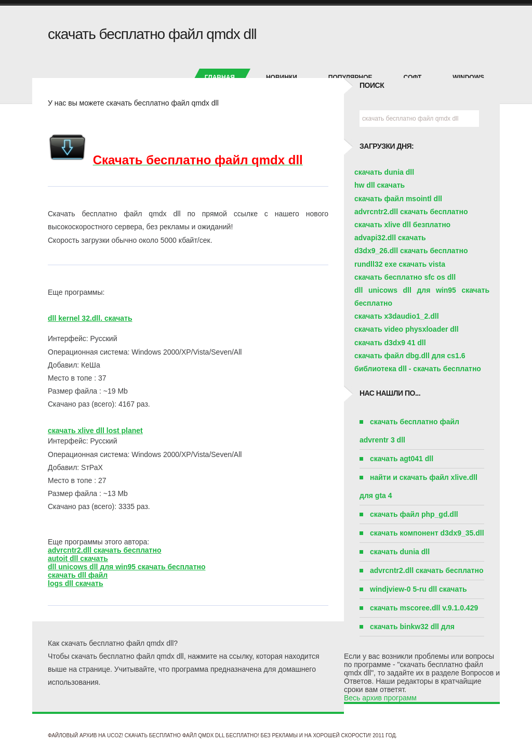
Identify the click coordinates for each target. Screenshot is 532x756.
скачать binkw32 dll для (412, 627)
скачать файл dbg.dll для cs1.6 (410, 356)
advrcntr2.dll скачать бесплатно (104, 550)
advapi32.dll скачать (390, 238)
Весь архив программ (380, 698)
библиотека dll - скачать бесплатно (418, 369)
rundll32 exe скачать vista (400, 264)
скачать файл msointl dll (398, 199)
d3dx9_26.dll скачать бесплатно (411, 251)
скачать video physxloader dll (407, 329)
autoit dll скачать (78, 558)
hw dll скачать (380, 185)
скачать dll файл (78, 575)
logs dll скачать (76, 583)
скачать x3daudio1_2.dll (397, 316)
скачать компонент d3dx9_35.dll (427, 533)
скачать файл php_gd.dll (414, 514)
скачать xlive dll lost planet (95, 431)
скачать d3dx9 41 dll (390, 343)
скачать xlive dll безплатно (402, 225)
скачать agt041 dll (402, 459)
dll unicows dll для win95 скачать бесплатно (127, 567)
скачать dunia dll (384, 172)
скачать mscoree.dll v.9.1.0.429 (424, 608)
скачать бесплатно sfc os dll (405, 277)
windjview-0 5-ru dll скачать (418, 589)
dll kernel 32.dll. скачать (90, 318)
